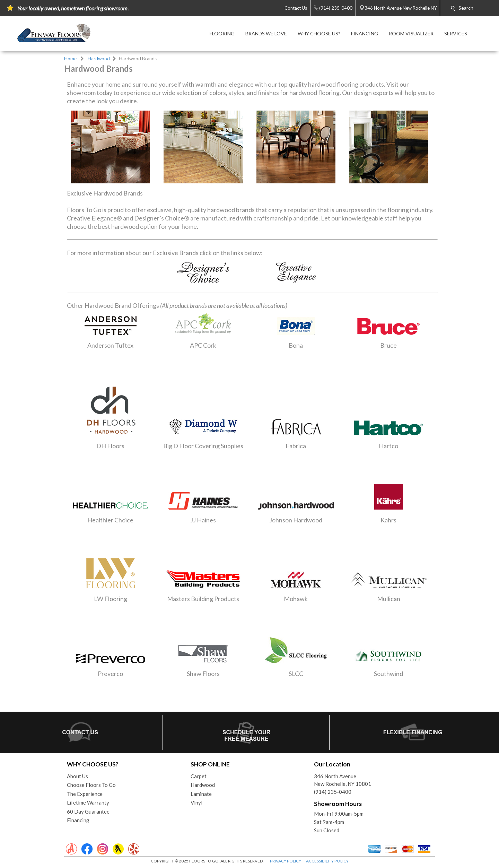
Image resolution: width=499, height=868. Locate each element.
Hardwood (99, 59)
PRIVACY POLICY (286, 861)
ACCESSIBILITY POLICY (327, 861)
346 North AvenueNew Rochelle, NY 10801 (343, 780)
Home (70, 59)
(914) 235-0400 (333, 792)
